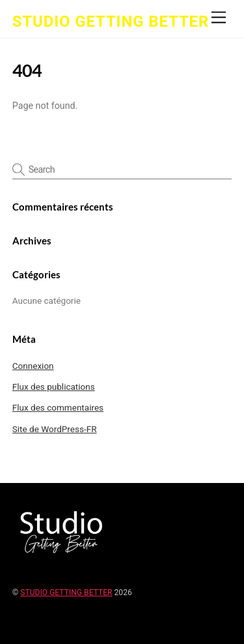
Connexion (33, 366)
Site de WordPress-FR (55, 429)
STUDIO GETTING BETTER (66, 593)
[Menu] (219, 18)
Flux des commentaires (58, 407)
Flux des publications (54, 387)
